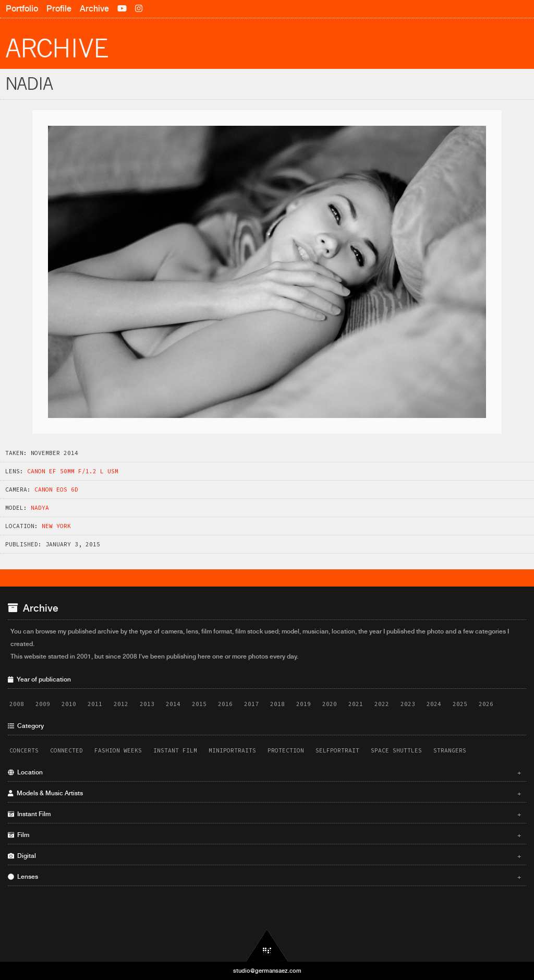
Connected (66, 750)
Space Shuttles (396, 750)
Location (264, 772)
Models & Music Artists (264, 793)
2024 (434, 704)
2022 (382, 704)
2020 (330, 704)
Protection (286, 750)
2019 (304, 704)
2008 (17, 704)
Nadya (40, 508)
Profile (59, 9)
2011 (95, 704)
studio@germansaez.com (267, 971)
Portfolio (22, 9)
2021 (356, 704)
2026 (486, 704)
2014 (173, 704)
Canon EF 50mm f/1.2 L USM (73, 471)
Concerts (24, 750)
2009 (43, 704)
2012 (121, 704)
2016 (225, 704)
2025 (460, 704)
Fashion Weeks (118, 750)
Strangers (450, 750)
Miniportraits (232, 750)
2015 (199, 704)
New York (56, 526)
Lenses (264, 877)
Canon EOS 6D (56, 489)
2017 (251, 704)
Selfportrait (337, 750)
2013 (147, 704)
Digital (264, 856)
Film (264, 835)
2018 (277, 704)
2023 (408, 704)
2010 (69, 704)
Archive (94, 9)
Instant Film (175, 750)
